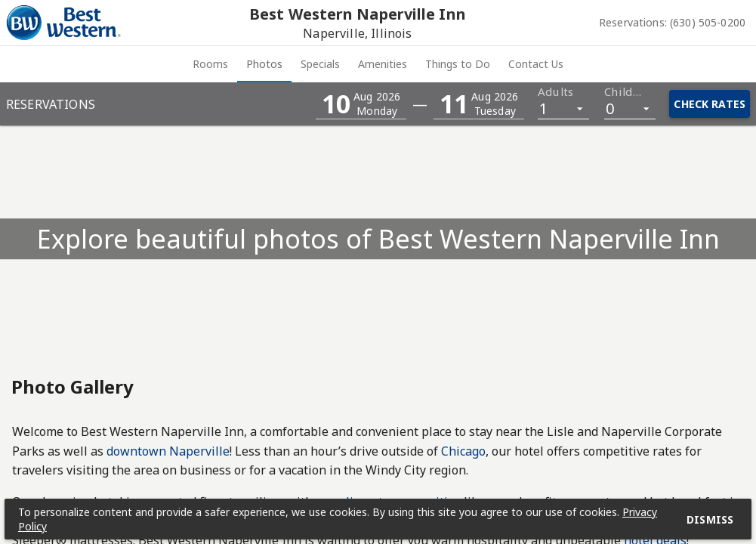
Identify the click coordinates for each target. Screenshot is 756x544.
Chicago (463, 451)
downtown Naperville (168, 451)
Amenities (413, 64)
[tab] (57, 64)
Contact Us (689, 64)
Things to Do (550, 64)
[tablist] (378, 64)
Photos (173, 64)
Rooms (58, 64)
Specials (290, 64)
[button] (361, 104)
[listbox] (563, 108)
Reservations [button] (51, 104)
